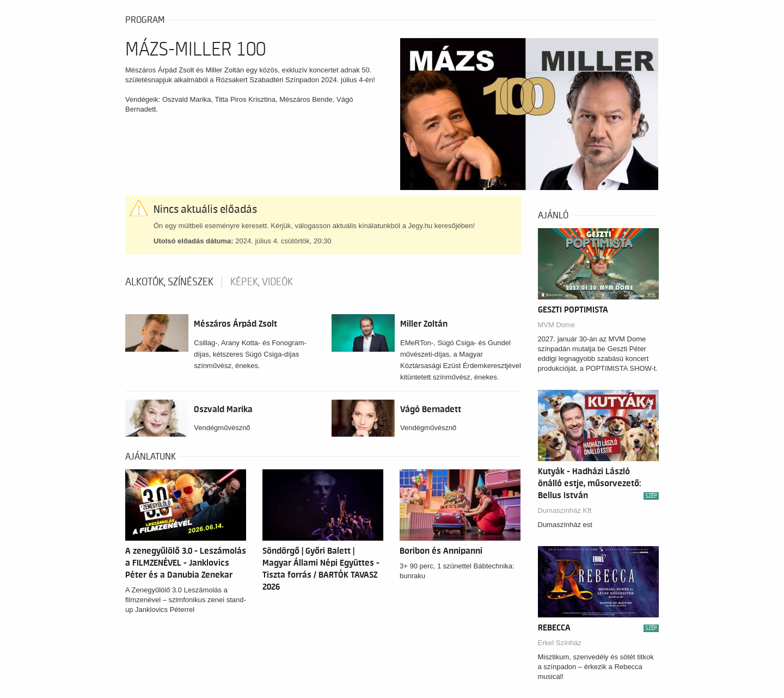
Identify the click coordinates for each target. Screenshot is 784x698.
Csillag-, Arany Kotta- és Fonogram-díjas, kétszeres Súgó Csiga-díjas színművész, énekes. (250, 354)
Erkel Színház (560, 643)
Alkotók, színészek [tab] (169, 282)
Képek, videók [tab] (262, 282)
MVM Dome (557, 325)
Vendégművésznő (222, 428)
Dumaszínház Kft (565, 510)
